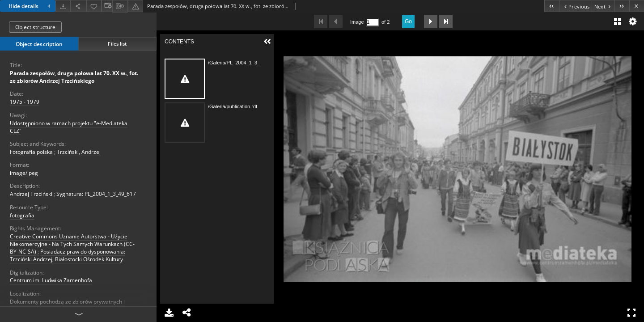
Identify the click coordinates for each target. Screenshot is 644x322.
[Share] (78, 6)
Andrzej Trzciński (31, 194)
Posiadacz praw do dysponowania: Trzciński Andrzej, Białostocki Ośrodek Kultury (68, 255)
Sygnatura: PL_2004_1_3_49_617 (96, 194)
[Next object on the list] (603, 6)
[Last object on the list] (622, 6)
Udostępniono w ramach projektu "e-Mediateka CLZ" (69, 127)
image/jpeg (24, 173)
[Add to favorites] (94, 6)
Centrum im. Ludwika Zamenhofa (51, 280)
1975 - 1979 (25, 102)
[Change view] (107, 6)
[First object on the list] (552, 6)
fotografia (22, 215)
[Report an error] (136, 6)
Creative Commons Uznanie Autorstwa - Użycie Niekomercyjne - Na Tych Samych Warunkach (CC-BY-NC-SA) (72, 244)
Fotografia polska (31, 152)
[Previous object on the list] (575, 6)
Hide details (31, 6)
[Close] (637, 6)
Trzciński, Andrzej (79, 152)
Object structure (35, 27)
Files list (117, 44)
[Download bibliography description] (120, 6)
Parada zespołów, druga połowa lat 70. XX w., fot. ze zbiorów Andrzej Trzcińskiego (74, 77)
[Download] (63, 6)
